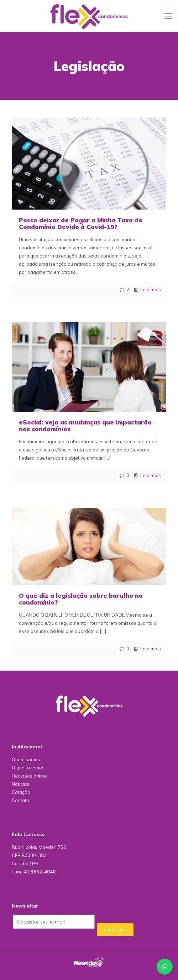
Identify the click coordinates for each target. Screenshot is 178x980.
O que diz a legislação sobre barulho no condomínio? (81, 599)
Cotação (21, 792)
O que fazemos (28, 768)
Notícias (20, 784)
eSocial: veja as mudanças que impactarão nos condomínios (85, 426)
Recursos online (29, 776)
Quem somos (26, 759)
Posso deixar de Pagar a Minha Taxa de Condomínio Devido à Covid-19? (81, 223)
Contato (20, 800)
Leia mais (151, 289)
